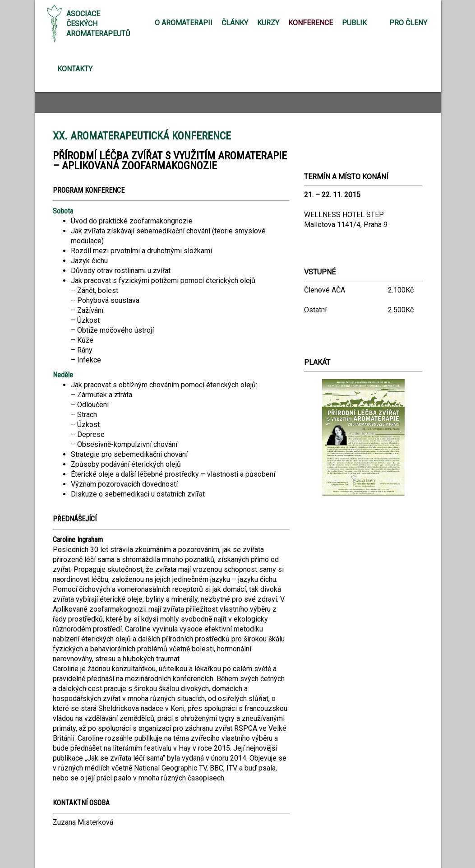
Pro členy (408, 23)
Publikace (361, 23)
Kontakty (75, 69)
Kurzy (268, 23)
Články (235, 23)
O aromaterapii (184, 23)
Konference (311, 23)
